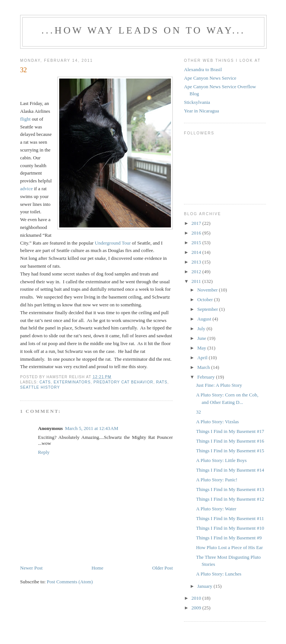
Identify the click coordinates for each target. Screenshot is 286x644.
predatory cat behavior (123, 382)
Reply (44, 452)
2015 (197, 243)
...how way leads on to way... (143, 30)
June (202, 338)
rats (162, 382)
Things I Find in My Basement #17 (230, 431)
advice (26, 189)
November (208, 290)
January (206, 586)
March (204, 367)
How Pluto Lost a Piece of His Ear (229, 547)
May (202, 348)
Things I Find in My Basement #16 (230, 441)
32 (198, 412)
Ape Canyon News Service (210, 78)
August (205, 319)
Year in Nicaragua (201, 111)
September (208, 309)
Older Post (163, 568)
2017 (197, 223)
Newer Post (31, 568)
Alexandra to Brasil (203, 69)
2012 (197, 272)
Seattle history (40, 387)
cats (45, 382)
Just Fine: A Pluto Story (219, 385)
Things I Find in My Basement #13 (230, 489)
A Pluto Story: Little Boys (221, 460)
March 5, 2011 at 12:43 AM (91, 428)
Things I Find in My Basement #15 (230, 451)
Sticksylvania (197, 102)
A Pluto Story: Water (216, 509)
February (207, 377)
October (206, 299)
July (202, 329)
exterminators (72, 382)
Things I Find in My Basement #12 (230, 499)
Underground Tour (113, 243)
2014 (197, 252)
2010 (197, 598)
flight (25, 119)
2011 (197, 281)
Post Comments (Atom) (70, 582)
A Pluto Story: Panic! (217, 480)
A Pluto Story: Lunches (219, 574)
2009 (197, 608)
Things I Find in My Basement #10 (230, 528)
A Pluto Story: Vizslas (217, 422)
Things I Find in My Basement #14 (230, 470)
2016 (197, 233)
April (203, 358)
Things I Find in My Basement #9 (229, 538)
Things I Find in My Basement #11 (230, 518)
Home (98, 568)
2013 (197, 262)
